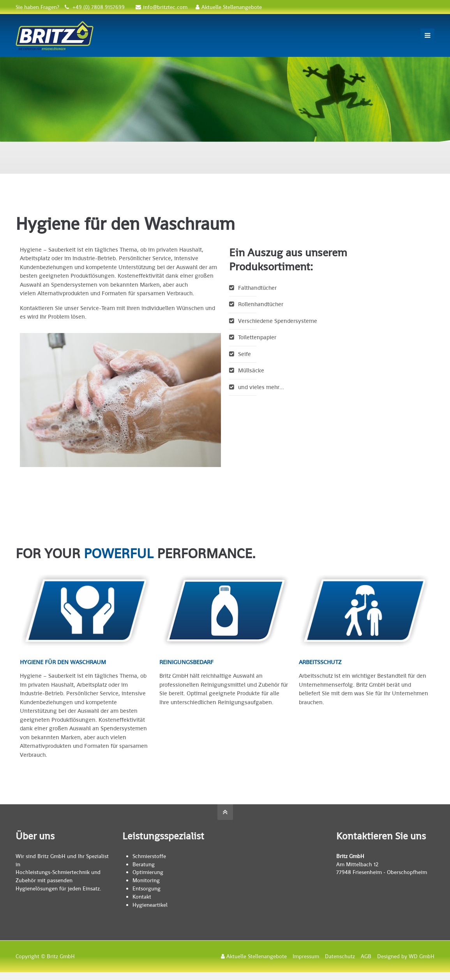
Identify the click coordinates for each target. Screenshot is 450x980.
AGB (366, 956)
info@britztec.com (161, 7)
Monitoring (146, 880)
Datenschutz (340, 956)
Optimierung (148, 872)
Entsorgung (146, 888)
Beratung (144, 864)
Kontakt (142, 897)
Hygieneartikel (150, 905)
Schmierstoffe (149, 856)
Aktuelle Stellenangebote (229, 7)
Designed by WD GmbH (406, 956)
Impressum (306, 956)
